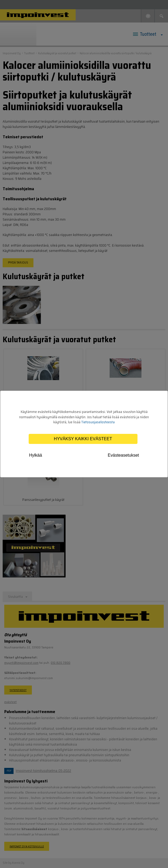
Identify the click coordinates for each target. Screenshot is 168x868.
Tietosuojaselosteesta (98, 422)
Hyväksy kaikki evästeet (83, 439)
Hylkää (36, 455)
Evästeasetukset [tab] (123, 455)
